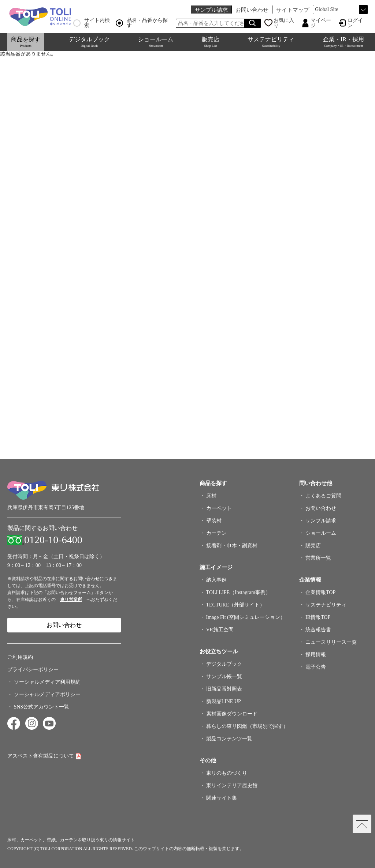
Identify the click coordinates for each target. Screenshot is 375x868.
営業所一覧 (318, 558)
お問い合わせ (252, 10)
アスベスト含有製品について (41, 756)
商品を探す (26, 42)
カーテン (216, 533)
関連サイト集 (222, 798)
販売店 (211, 42)
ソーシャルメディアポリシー (47, 694)
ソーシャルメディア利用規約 (47, 682)
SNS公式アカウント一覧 (42, 707)
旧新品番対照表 (224, 689)
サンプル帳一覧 (224, 677)
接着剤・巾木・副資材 (232, 546)
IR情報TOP (318, 617)
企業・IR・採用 (344, 42)
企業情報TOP (320, 592)
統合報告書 (318, 630)
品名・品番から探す (142, 23)
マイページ (321, 23)
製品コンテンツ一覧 (229, 739)
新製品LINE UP (224, 701)
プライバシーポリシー (33, 670)
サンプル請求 (211, 10)
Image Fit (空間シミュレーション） (246, 617)
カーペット (219, 508)
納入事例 (216, 580)
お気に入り (284, 23)
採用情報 (316, 655)
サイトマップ (293, 10)
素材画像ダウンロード (232, 714)
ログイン (355, 23)
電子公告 (316, 667)
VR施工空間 (220, 630)
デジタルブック (89, 42)
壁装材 (214, 521)
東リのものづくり (227, 773)
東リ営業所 (71, 600)
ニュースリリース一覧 (331, 642)
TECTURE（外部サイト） (236, 605)
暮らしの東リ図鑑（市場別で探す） (247, 726)
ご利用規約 (20, 657)
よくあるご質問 (323, 496)
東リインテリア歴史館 (232, 786)
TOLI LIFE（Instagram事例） (239, 592)
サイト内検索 (92, 23)
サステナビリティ (271, 42)
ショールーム (156, 42)
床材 (211, 496)
